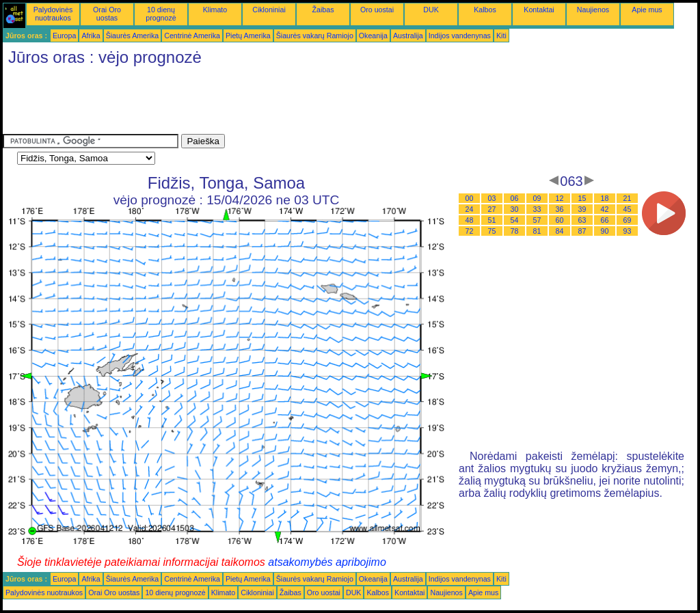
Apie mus (647, 10)
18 (605, 198)
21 (628, 198)
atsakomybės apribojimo (327, 562)
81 (537, 231)
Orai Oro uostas (107, 14)
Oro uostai (377, 10)
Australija (408, 36)
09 (537, 198)
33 (537, 209)
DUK (431, 10)
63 (582, 220)
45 (628, 209)
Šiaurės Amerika (133, 36)
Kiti (501, 36)
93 (628, 231)
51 (492, 220)
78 (515, 231)
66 (605, 220)
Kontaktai (539, 10)
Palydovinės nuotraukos (53, 14)
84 (560, 231)
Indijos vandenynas (460, 36)
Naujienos (593, 10)
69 (628, 220)
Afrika (91, 36)
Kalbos (485, 10)
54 (515, 220)
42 (605, 209)
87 (582, 231)
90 (605, 231)
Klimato (215, 10)
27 (492, 209)
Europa (64, 36)
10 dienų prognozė (161, 14)
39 (582, 209)
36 (560, 209)
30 (515, 209)
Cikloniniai (269, 10)
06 (515, 198)
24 (470, 209)
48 (470, 220)
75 (492, 231)
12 (560, 198)
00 (470, 198)
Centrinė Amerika (192, 36)
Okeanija (373, 36)
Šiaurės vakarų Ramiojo (315, 36)
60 (560, 220)
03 (492, 198)
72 (470, 231)
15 (582, 198)
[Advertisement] (252, 103)
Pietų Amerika (248, 36)
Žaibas (323, 10)
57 (537, 220)
